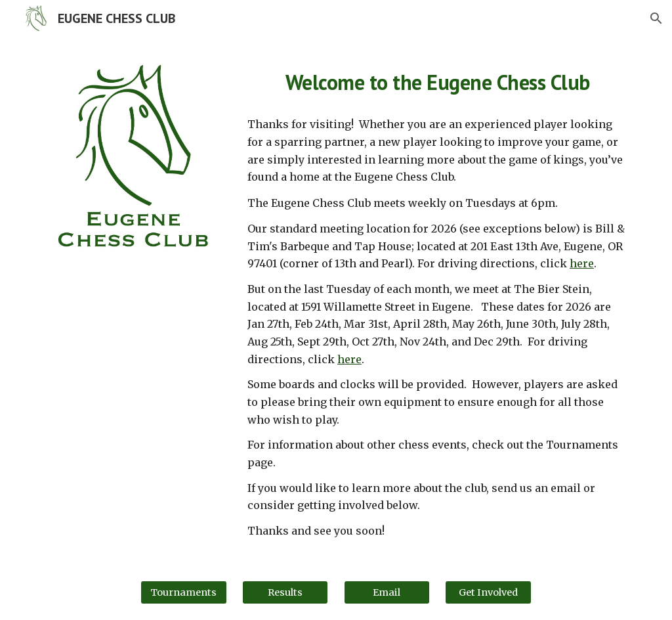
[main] (437, 79)
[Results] (285, 592)
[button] (656, 18)
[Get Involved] (488, 592)
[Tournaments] (183, 592)
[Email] (387, 592)
